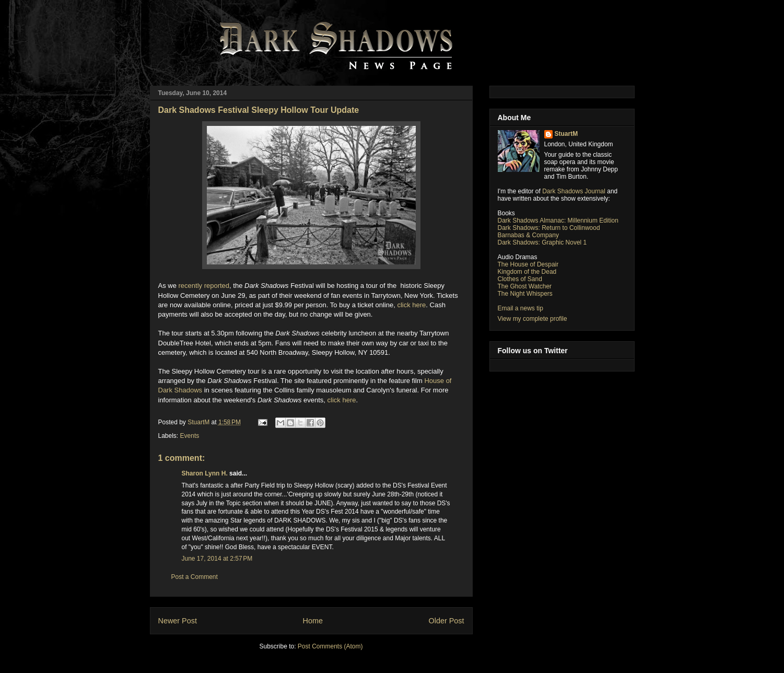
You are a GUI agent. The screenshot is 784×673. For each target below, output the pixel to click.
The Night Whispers (525, 294)
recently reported (204, 286)
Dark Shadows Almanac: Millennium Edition (558, 221)
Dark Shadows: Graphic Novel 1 (542, 242)
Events (190, 436)
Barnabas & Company (528, 235)
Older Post (447, 621)
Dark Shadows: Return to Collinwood (549, 228)
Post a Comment (195, 577)
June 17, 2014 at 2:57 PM (217, 559)
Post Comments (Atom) (330, 646)
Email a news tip (520, 308)
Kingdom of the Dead (527, 272)
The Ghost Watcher (525, 286)
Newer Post (178, 621)
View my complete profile (533, 319)
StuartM (566, 134)
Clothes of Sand (520, 279)
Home (313, 621)
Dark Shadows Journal (574, 191)
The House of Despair (528, 264)
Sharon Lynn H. (205, 473)
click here (411, 305)
